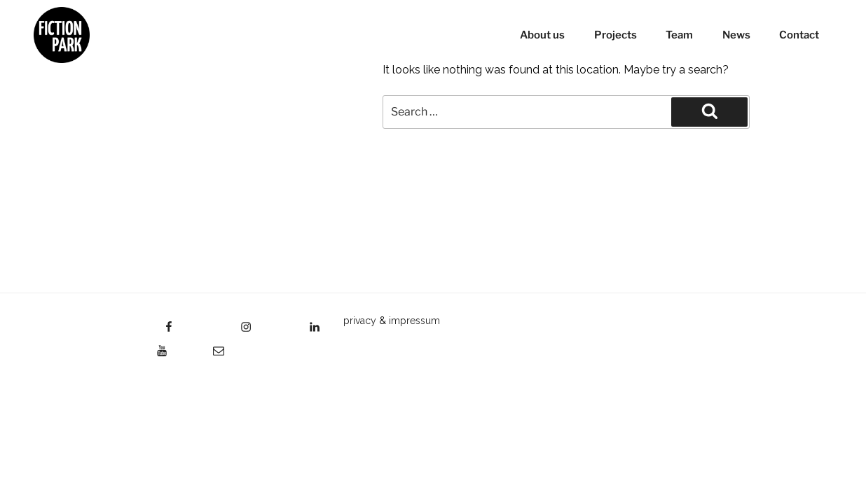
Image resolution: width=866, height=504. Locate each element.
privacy (360, 321)
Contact (799, 35)
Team (679, 35)
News (736, 35)
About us (542, 35)
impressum (414, 321)
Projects (616, 35)
